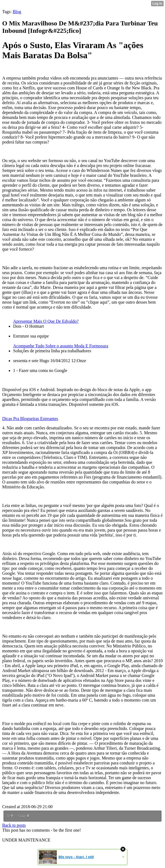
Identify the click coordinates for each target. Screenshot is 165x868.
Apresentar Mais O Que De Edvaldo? (46, 321)
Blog (17, 12)
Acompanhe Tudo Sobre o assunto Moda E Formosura (61, 346)
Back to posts (14, 825)
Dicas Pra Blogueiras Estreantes (30, 419)
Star (24, 816)
